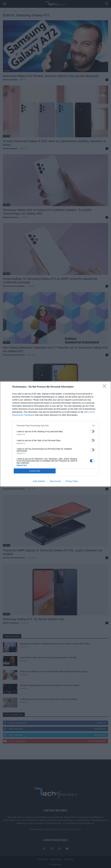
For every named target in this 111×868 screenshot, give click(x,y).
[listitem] (56, 425)
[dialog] (55, 434)
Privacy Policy (72, 481)
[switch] (92, 431)
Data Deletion (39, 481)
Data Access (55, 481)
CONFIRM (35, 471)
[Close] (105, 387)
